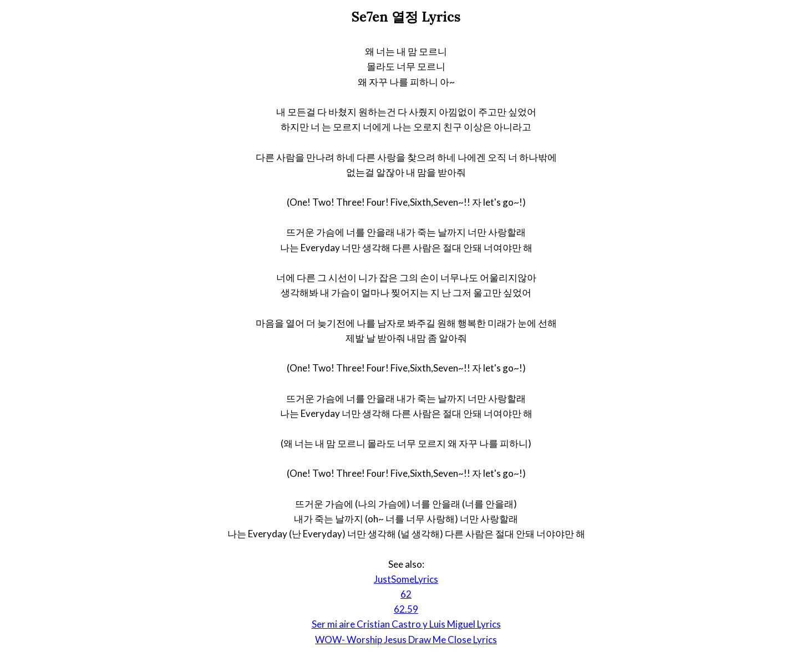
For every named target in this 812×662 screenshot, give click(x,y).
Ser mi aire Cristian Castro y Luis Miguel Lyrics (406, 624)
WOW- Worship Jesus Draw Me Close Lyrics (406, 640)
